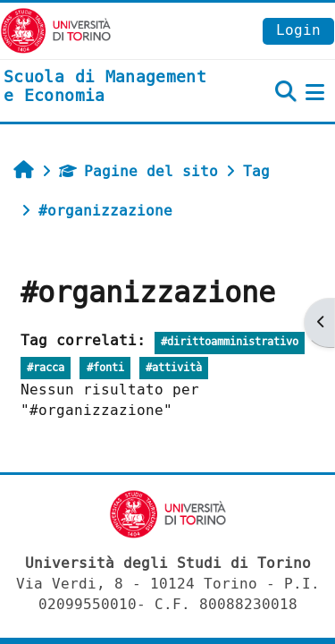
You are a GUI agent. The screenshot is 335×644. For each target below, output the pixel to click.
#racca (46, 368)
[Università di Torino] (56, 30)
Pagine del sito (138, 171)
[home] (112, 87)
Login (298, 30)
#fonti (105, 368)
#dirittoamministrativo (230, 342)
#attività (174, 368)
